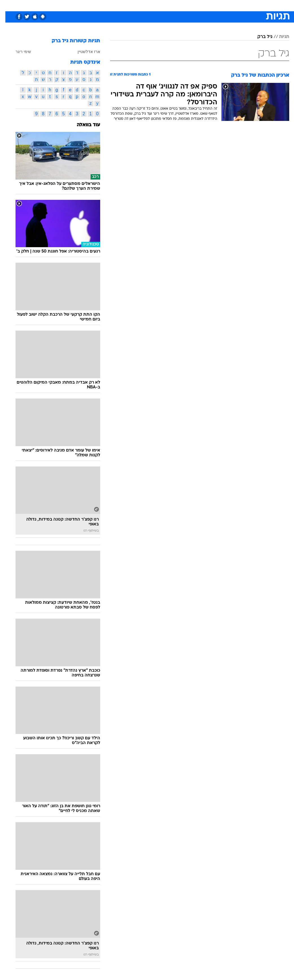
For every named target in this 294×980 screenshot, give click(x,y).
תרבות (202, 5)
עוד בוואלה (83, 125)
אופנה (85, 5)
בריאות (141, 5)
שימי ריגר (18, 52)
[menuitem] (234, 5)
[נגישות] (8, 5)
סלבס (186, 5)
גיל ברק (259, 37)
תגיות (279, 37)
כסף (171, 5)
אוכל (157, 5)
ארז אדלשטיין (84, 52)
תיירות (123, 5)
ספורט (219, 5)
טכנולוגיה (104, 5)
